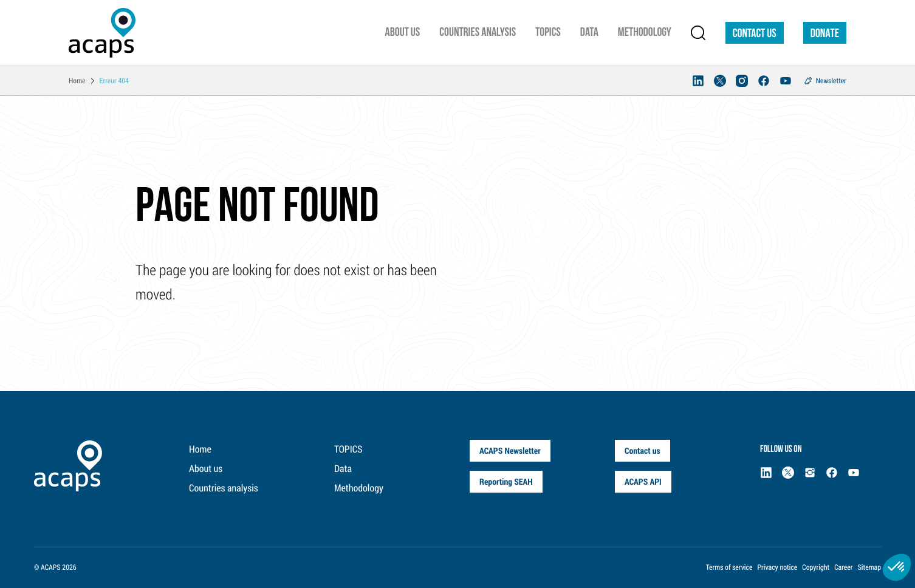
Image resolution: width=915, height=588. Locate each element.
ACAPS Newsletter (510, 450)
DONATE (825, 34)
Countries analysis (224, 488)
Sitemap (869, 567)
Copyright (816, 567)
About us (206, 469)
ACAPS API (643, 481)
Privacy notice (777, 567)
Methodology (359, 488)
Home (200, 449)
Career (843, 567)
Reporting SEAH (506, 481)
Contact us (755, 34)
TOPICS (348, 449)
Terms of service (729, 567)
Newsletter (831, 81)
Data (343, 469)
